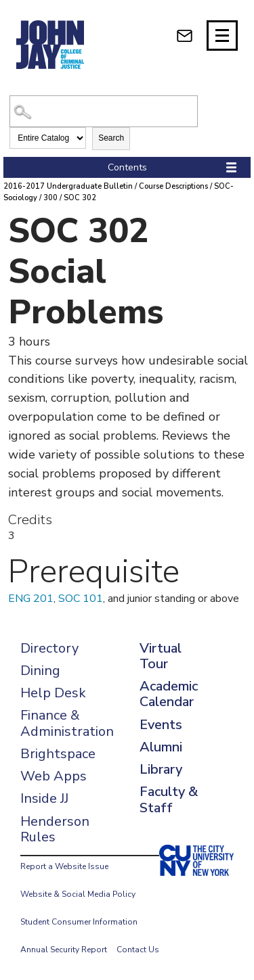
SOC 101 (81, 599)
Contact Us (138, 950)
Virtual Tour (161, 656)
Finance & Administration (67, 723)
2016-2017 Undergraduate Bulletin (68, 186)
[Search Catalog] (103, 111)
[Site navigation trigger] (222, 36)
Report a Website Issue (64, 866)
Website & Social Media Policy (78, 894)
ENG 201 (31, 599)
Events (161, 725)
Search (111, 138)
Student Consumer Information (79, 922)
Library (161, 769)
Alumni (161, 747)
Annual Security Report (64, 950)
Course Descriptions (173, 186)
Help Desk (53, 693)
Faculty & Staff (169, 799)
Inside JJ (44, 798)
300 (50, 198)
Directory (49, 648)
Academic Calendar (169, 694)
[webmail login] (185, 36)
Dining (40, 671)
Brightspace (58, 754)
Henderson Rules (55, 829)
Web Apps (54, 776)
